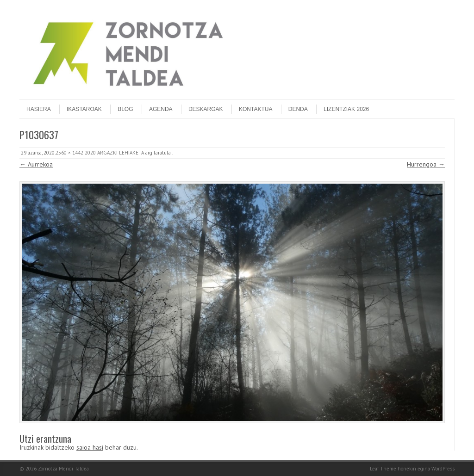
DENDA (298, 109)
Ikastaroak (84, 109)
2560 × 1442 (69, 153)
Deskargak (206, 109)
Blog (125, 109)
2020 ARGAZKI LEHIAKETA (114, 153)
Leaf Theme (383, 469)
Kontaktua (256, 109)
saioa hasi (90, 447)
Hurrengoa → (426, 164)
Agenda (161, 109)
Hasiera (39, 109)
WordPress (443, 469)
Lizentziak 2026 (346, 109)
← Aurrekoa (36, 164)
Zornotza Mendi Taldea (63, 469)
